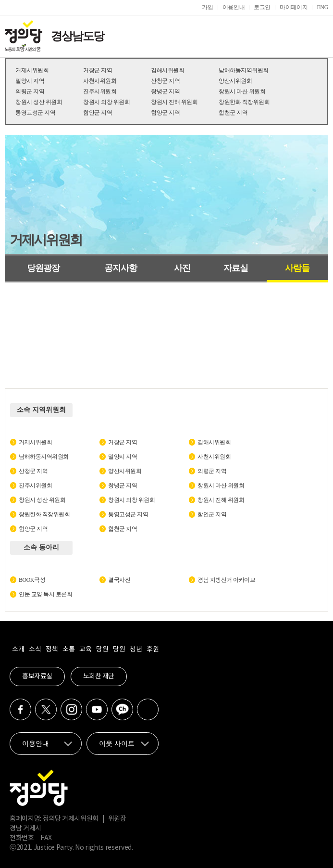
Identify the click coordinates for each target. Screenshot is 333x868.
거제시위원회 (32, 70)
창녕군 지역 (165, 91)
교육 (85, 650)
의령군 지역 (30, 91)
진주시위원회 (100, 91)
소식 (35, 650)
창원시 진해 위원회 (174, 102)
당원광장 (43, 268)
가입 (207, 7)
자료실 (236, 268)
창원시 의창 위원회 (106, 102)
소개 (18, 650)
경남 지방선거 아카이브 (226, 580)
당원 (102, 650)
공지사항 (121, 268)
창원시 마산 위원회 (242, 91)
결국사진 (119, 580)
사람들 (297, 268)
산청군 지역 (165, 81)
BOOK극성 (32, 580)
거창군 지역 (98, 70)
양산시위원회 (235, 81)
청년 (136, 650)
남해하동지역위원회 (244, 70)
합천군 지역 (233, 113)
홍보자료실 (37, 677)
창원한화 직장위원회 (244, 102)
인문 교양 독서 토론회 (45, 594)
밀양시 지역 (30, 81)
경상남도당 (77, 36)
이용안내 (234, 7)
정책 (52, 650)
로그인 (262, 7)
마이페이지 (294, 7)
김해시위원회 (167, 70)
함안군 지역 (98, 113)
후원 (153, 650)
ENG (322, 7)
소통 (68, 650)
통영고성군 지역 (35, 113)
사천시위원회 (100, 81)
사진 (182, 268)
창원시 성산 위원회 (39, 102)
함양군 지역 (165, 113)
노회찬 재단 (99, 677)
